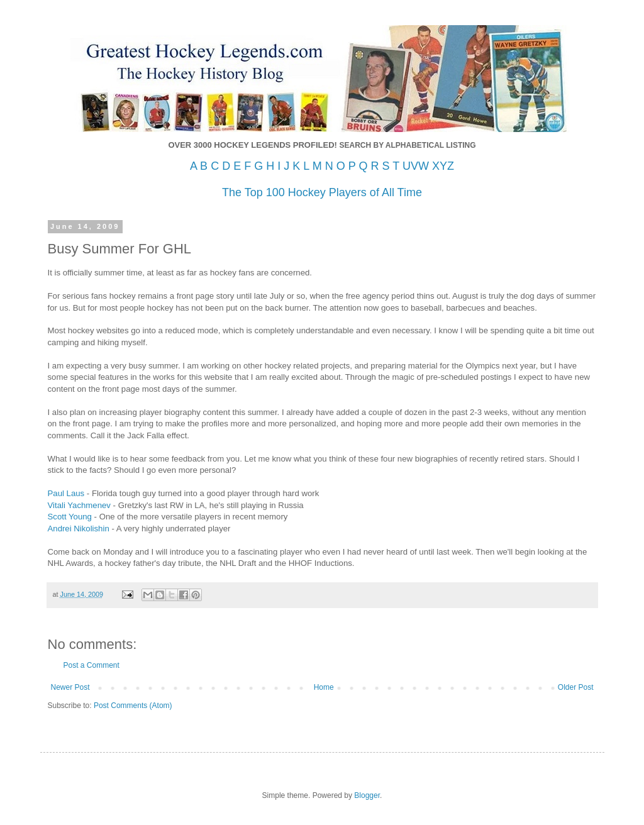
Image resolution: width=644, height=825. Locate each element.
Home (324, 687)
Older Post (576, 687)
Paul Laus (66, 493)
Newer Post (70, 687)
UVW (416, 166)
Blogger (367, 795)
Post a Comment (92, 665)
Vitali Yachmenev (79, 505)
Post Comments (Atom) (133, 706)
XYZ (443, 166)
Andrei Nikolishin (79, 529)
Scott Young (70, 517)
